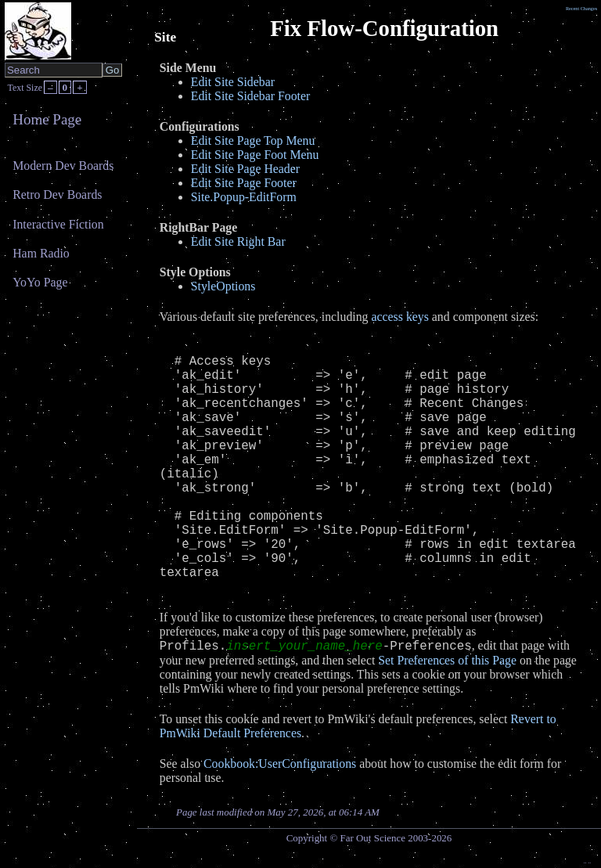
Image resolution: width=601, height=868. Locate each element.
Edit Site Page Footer (244, 183)
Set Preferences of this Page (447, 660)
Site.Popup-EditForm (244, 197)
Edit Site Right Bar (238, 241)
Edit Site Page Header (245, 169)
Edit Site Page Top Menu (253, 140)
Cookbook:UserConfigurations (280, 764)
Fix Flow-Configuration (384, 28)
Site (165, 37)
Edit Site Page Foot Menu (255, 155)
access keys (400, 317)
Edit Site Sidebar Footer (251, 96)
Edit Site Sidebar (233, 82)
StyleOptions (223, 286)
